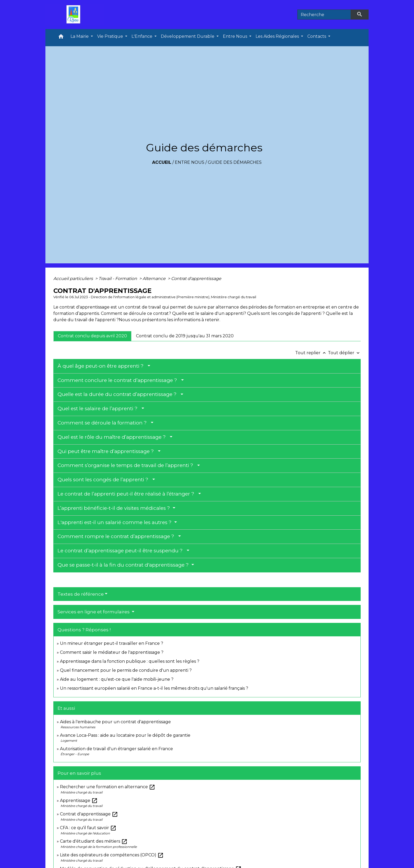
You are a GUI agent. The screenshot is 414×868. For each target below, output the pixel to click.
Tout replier (312, 353)
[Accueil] (75, 15)
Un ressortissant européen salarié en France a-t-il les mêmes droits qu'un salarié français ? (154, 688)
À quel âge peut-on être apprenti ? (102, 366)
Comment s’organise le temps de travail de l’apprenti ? (127, 465)
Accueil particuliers (74, 279)
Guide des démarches (235, 162)
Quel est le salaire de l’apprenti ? (99, 409)
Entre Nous (190, 162)
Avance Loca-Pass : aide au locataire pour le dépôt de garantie (125, 735)
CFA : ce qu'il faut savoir (88, 828)
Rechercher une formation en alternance (108, 787)
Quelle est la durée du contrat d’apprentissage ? (118, 394)
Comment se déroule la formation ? (103, 423)
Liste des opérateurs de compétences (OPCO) (112, 855)
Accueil (162, 162)
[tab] (92, 336)
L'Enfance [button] (142, 36)
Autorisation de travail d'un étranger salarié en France (116, 749)
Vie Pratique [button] (111, 36)
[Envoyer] (360, 15)
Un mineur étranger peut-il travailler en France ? (112, 643)
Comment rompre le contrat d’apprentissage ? (117, 536)
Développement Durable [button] (188, 36)
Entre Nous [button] (236, 36)
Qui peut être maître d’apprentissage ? (107, 451)
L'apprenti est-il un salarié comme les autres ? (115, 522)
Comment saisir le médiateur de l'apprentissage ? (112, 652)
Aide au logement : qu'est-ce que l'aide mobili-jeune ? (117, 679)
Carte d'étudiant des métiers (94, 841)
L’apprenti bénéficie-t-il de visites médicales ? (114, 508)
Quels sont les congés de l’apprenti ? (104, 480)
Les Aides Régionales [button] (278, 36)
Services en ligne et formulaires (94, 612)
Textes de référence (81, 594)
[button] (61, 38)
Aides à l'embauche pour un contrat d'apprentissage (115, 722)
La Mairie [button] (80, 36)
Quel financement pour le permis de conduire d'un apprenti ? (126, 670)
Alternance (155, 279)
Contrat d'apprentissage (196, 279)
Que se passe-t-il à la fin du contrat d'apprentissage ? (124, 565)
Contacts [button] (317, 36)
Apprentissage (79, 801)
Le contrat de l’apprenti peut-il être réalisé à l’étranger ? (127, 494)
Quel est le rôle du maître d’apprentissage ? (113, 437)
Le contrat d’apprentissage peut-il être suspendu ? (121, 551)
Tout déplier (344, 353)
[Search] (324, 15)
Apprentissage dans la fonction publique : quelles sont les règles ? (130, 661)
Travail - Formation (118, 279)
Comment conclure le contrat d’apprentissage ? (119, 380)
